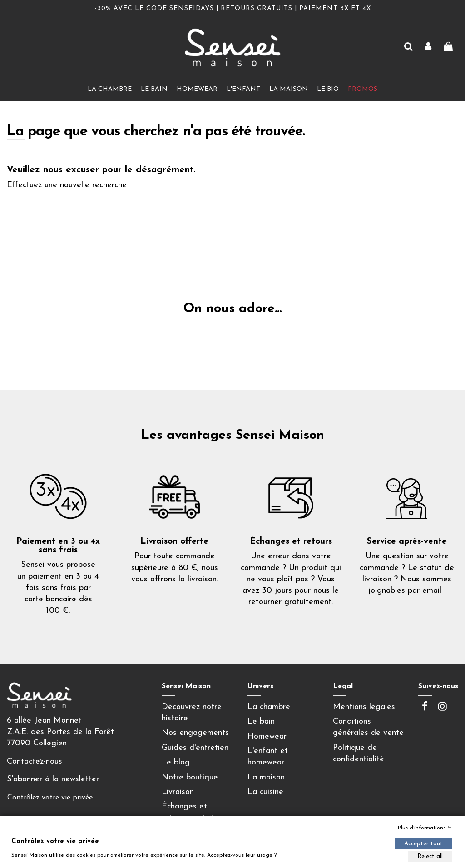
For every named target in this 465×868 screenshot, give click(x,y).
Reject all (430, 856)
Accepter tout (423, 844)
